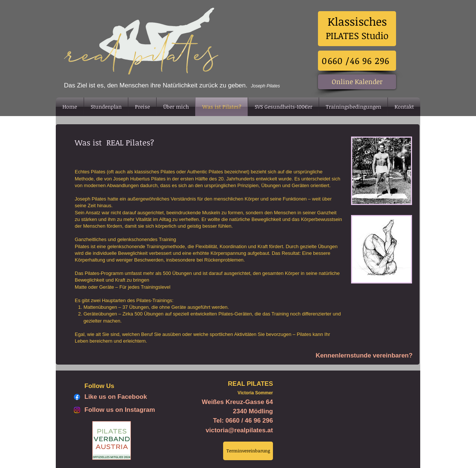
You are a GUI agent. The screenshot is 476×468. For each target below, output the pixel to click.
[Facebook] (77, 397)
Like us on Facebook (116, 397)
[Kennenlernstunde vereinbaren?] (364, 356)
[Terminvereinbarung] (248, 451)
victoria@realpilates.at (239, 430)
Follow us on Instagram (120, 410)
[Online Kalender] (357, 82)
